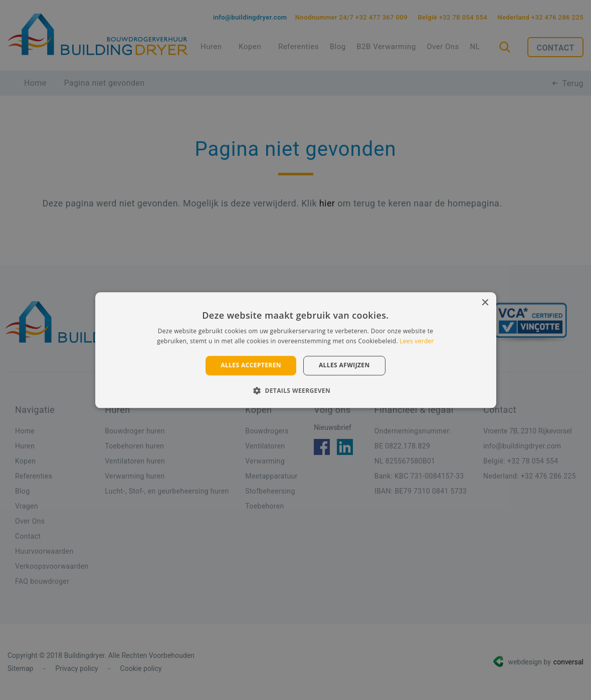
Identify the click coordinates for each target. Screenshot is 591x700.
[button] (295, 390)
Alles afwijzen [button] (344, 366)
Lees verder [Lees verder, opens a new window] (417, 341)
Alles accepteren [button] (251, 366)
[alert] (295, 350)
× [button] (485, 303)
